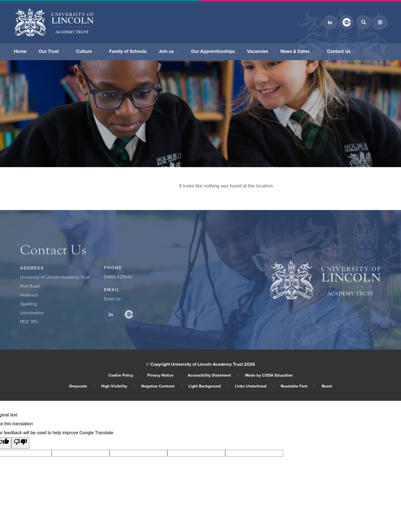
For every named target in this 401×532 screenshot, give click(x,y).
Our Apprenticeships (213, 51)
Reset (327, 386)
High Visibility (118, 386)
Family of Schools (128, 51)
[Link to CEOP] (347, 22)
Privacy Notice (164, 375)
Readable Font (298, 386)
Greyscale (82, 386)
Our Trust (51, 51)
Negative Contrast (162, 386)
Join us (169, 51)
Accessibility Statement (213, 375)
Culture (86, 51)
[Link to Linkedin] (330, 22)
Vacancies (258, 51)
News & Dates (298, 51)
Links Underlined (255, 386)
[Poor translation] (20, 443)
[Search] (363, 22)
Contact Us (339, 51)
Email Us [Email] (112, 300)
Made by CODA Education (269, 375)
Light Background (208, 386)
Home (20, 51)
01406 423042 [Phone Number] (118, 278)
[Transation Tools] (380, 22)
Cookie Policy (124, 375)
